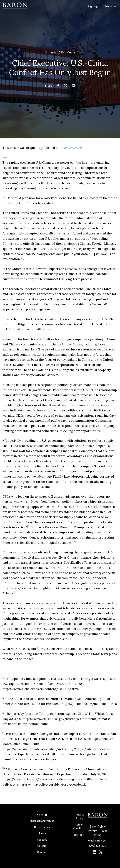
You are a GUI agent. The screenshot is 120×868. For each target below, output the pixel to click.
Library (42, 833)
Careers (42, 846)
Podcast (42, 840)
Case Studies (42, 827)
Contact (42, 852)
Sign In (93, 6)
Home (40, 815)
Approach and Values (42, 821)
